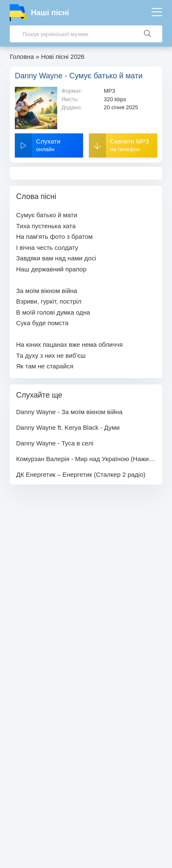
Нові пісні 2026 (63, 57)
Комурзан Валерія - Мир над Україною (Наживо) (86, 459)
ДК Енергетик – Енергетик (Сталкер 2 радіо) (81, 474)
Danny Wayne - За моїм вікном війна (69, 412)
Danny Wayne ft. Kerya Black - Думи (68, 427)
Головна (22, 57)
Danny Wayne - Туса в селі (55, 443)
